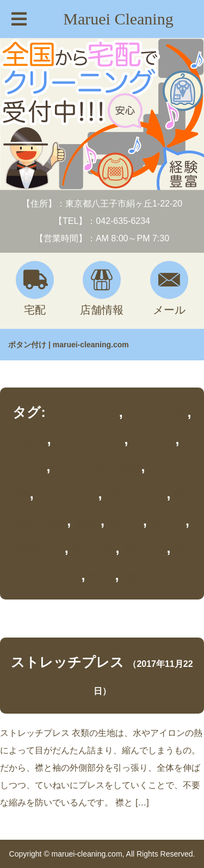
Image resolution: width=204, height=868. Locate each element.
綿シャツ (126, 523)
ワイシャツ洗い (68, 495)
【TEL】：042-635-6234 (102, 221)
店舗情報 (102, 288)
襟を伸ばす (94, 550)
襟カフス (168, 523)
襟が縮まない (39, 550)
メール (169, 288)
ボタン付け (153, 441)
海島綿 (88, 523)
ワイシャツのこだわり (98, 468)
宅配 (35, 288)
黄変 (131, 577)
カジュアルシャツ (84, 414)
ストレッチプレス (90, 441)
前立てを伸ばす (136, 495)
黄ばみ (102, 577)
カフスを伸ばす (157, 414)
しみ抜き (30, 441)
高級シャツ (145, 550)
